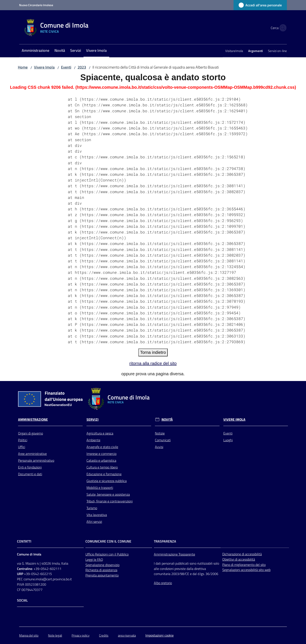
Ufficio (90, 554)
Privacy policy (81, 635)
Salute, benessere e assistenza (108, 494)
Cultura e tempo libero (102, 467)
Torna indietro (153, 352)
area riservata (127, 635)
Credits (104, 635)
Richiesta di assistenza (101, 570)
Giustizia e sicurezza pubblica (107, 481)
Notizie (160, 433)
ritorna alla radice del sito (153, 363)
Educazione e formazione (104, 474)
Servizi (93, 420)
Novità (167, 420)
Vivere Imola (44, 67)
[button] (282, 28)
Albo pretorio (163, 583)
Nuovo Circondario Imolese (36, 5)
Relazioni (102, 554)
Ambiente (93, 440)
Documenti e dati (30, 474)
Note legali (55, 635)
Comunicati (163, 440)
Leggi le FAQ (94, 560)
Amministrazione (33, 420)
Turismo (92, 508)
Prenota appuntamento (102, 575)
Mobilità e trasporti (100, 488)
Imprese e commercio (101, 454)
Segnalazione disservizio (102, 565)
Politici (23, 440)
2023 (82, 67)
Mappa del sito (29, 635)
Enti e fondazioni (30, 467)
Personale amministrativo (36, 460)
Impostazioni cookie (159, 635)
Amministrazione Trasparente (174, 554)
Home (23, 67)
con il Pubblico (119, 554)
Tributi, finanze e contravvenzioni (110, 501)
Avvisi (159, 447)
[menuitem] (35, 51)
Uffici (22, 447)
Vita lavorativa (97, 515)
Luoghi (228, 440)
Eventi (66, 67)
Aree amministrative (32, 454)
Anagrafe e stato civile (102, 447)
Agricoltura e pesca (100, 433)
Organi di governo (30, 433)
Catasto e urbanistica (101, 460)
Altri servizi (94, 522)
